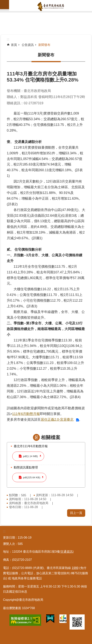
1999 (75, 568)
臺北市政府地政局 (51, 6)
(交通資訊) (67, 552)
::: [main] (8, 39)
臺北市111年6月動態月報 (31, 446)
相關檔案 (51, 437)
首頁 (14, 45)
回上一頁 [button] (76, 513)
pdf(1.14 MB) (30, 456)
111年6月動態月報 (26, 414)
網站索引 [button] (5, 5)
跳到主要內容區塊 (2, 2)
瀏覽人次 (9, 544)
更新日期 (9, 538)
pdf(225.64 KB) (32, 477)
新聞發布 (44, 45)
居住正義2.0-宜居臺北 (57, 420)
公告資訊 (28, 45)
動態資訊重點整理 (26, 467)
